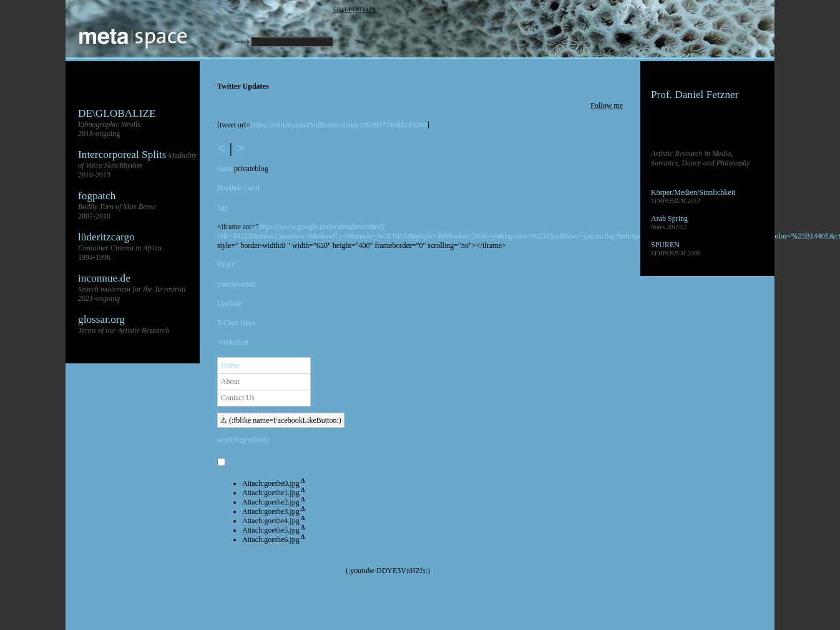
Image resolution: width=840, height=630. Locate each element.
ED (337, 9)
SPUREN (665, 245)
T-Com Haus (236, 323)
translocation (237, 284)
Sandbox (664, 271)
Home (230, 365)
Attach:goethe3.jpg (271, 511)
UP (348, 9)
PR (373, 9)
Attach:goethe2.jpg (271, 502)
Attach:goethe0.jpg (271, 483)
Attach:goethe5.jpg (271, 530)
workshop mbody (243, 440)
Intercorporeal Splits (122, 155)
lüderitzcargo (106, 237)
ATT (360, 9)
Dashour (230, 303)
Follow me (607, 106)
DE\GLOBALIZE (117, 113)
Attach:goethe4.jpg (271, 521)
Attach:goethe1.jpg (271, 493)
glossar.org (101, 319)
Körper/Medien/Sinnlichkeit (693, 192)
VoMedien (233, 342)
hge (222, 207)
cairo (225, 169)
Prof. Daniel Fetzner (695, 95)
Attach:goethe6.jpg (271, 539)
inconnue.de (104, 278)
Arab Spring (669, 219)
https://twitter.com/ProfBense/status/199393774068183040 (339, 125)
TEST (226, 265)
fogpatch (97, 196)
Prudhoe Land (238, 188)
